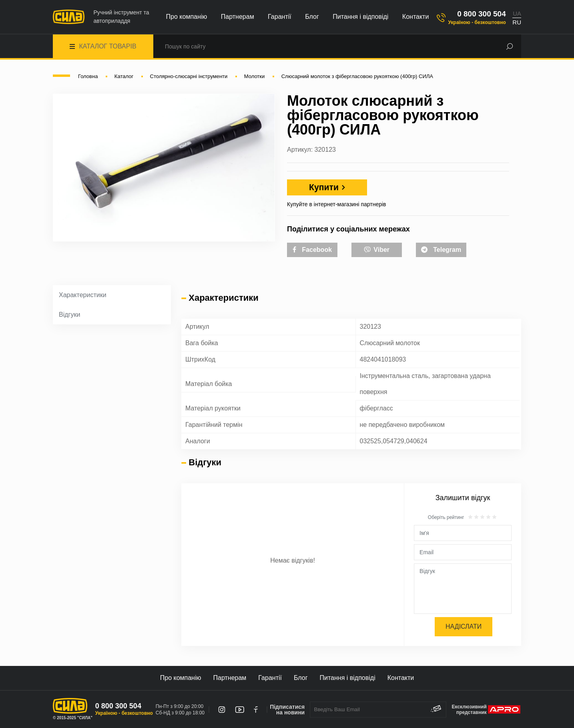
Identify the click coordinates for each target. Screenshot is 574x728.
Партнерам (238, 17)
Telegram (441, 250)
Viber (377, 249)
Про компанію (187, 17)
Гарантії (280, 17)
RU (517, 22)
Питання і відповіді (360, 17)
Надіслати (464, 626)
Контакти (416, 17)
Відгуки (69, 315)
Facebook (312, 250)
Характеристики (83, 295)
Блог (312, 17)
